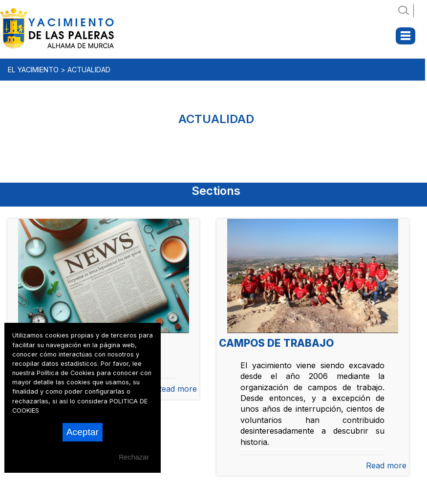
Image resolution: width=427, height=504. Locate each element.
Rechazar (134, 457)
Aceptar (83, 432)
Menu (406, 36)
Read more (177, 389)
